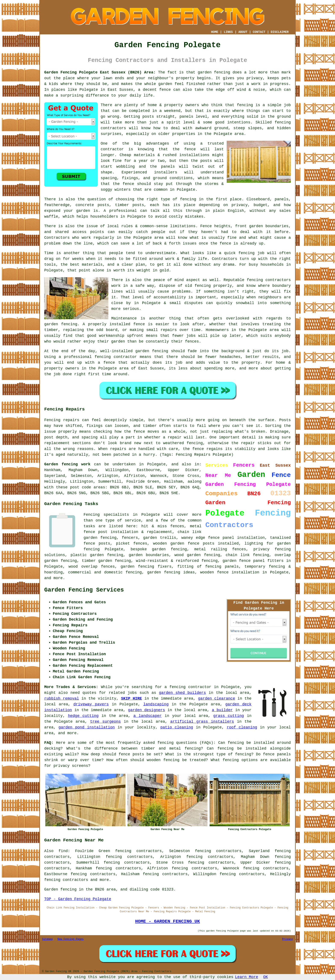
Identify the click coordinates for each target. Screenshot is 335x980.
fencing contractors (269, 280)
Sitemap (47, 939)
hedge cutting (83, 716)
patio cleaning (177, 727)
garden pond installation (87, 727)
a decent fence (154, 90)
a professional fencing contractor (98, 357)
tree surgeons (106, 722)
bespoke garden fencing (159, 549)
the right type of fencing (167, 199)
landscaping (156, 704)
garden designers (146, 710)
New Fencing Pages (71, 939)
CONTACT (259, 32)
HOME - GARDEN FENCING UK (167, 921)
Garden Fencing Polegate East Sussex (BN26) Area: (100, 72)
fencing (247, 253)
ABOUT (243, 32)
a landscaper (148, 716)
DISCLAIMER (280, 32)
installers (166, 172)
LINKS (228, 32)
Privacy (288, 939)
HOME (215, 32)
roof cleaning (242, 727)
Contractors (57, 238)
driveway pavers (91, 704)
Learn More (247, 977)
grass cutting (228, 716)
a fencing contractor (188, 687)
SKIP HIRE (132, 699)
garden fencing (61, 324)
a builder (222, 710)
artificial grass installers (202, 722)
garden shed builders (182, 693)
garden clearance (217, 699)
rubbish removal (62, 699)
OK (266, 977)
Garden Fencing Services (84, 590)
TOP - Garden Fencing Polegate (78, 899)
